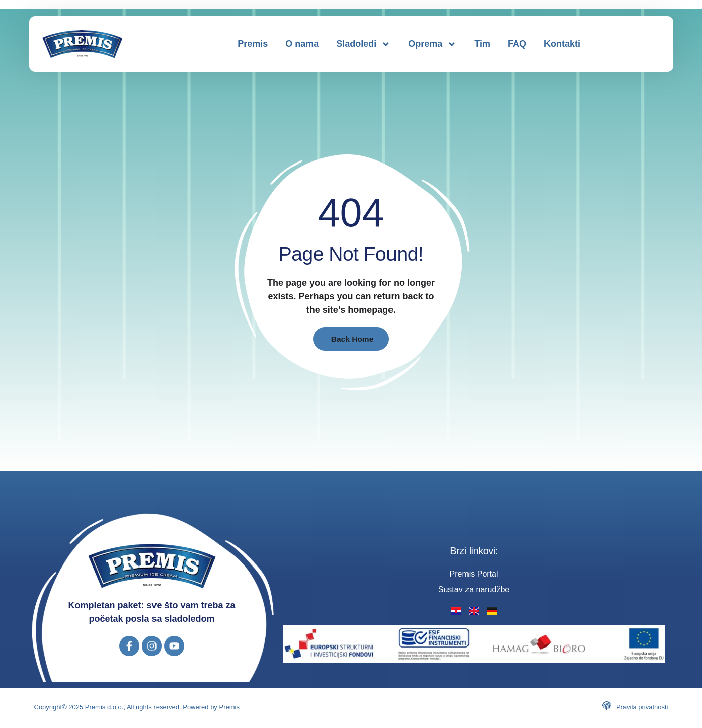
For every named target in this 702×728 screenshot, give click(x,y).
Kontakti (562, 44)
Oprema (432, 44)
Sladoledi (363, 44)
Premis (253, 44)
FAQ (517, 44)
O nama (302, 44)
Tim (482, 44)
